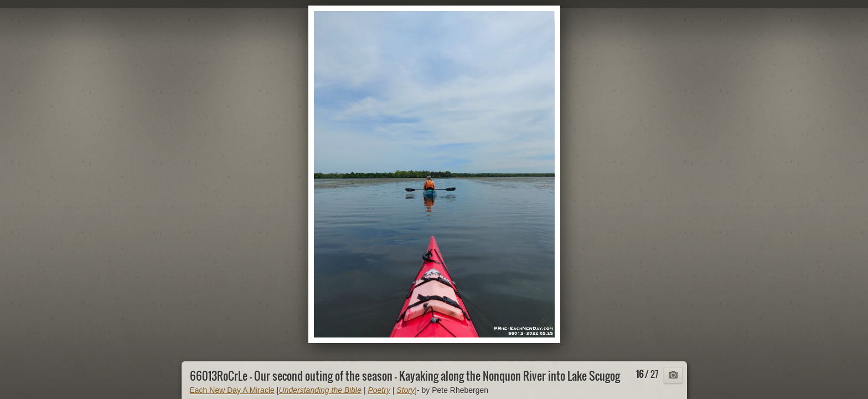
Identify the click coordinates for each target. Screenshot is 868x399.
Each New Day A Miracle (232, 390)
